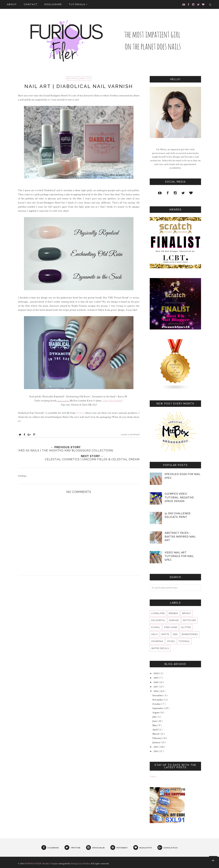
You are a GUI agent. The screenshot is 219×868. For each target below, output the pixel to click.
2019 (156, 678)
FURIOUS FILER (33, 864)
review (72, 78)
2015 (156, 747)
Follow (153, 777)
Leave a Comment (130, 435)
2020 (156, 673)
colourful (158, 620)
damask (174, 620)
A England (158, 613)
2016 (156, 691)
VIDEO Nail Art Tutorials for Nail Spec (179, 556)
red (175, 634)
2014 (156, 751)
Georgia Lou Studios (81, 864)
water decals (160, 648)
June (155, 721)
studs (171, 641)
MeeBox (173, 613)
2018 (156, 682)
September (158, 708)
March (156, 734)
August (156, 713)
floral (156, 627)
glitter (186, 627)
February (157, 738)
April (155, 730)
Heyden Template (51, 864)
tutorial (184, 641)
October (157, 704)
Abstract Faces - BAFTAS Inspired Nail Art (180, 537)
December (158, 695)
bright (187, 613)
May (155, 725)
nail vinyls (63, 401)
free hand (171, 627)
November (158, 700)
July (155, 717)
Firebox (80, 413)
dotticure (189, 620)
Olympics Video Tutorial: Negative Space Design (179, 497)
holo (154, 634)
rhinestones (190, 634)
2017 (156, 687)
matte (165, 634)
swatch (85, 78)
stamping (157, 641)
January (157, 742)
